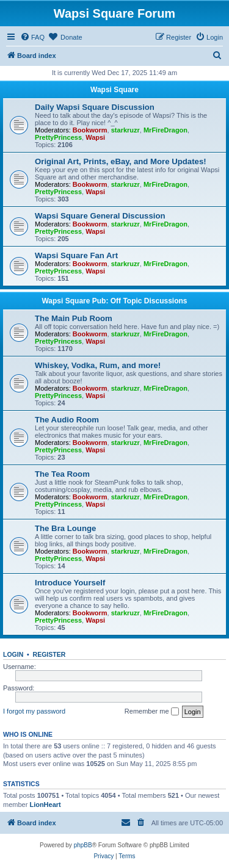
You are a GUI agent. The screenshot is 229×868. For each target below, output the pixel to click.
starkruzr (125, 130)
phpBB (83, 845)
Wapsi (95, 137)
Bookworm (90, 130)
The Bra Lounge (65, 528)
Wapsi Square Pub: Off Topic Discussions (114, 301)
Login (13, 654)
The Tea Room (62, 474)
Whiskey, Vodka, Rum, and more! (98, 365)
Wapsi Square (114, 90)
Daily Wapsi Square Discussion (95, 107)
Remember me (152, 712)
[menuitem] (32, 37)
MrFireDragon (165, 130)
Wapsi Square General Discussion (100, 216)
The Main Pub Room (74, 318)
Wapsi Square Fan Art (76, 255)
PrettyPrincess (58, 137)
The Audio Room (67, 420)
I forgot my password (34, 711)
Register (49, 654)
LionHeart (45, 805)
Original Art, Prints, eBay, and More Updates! (121, 161)
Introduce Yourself (70, 583)
